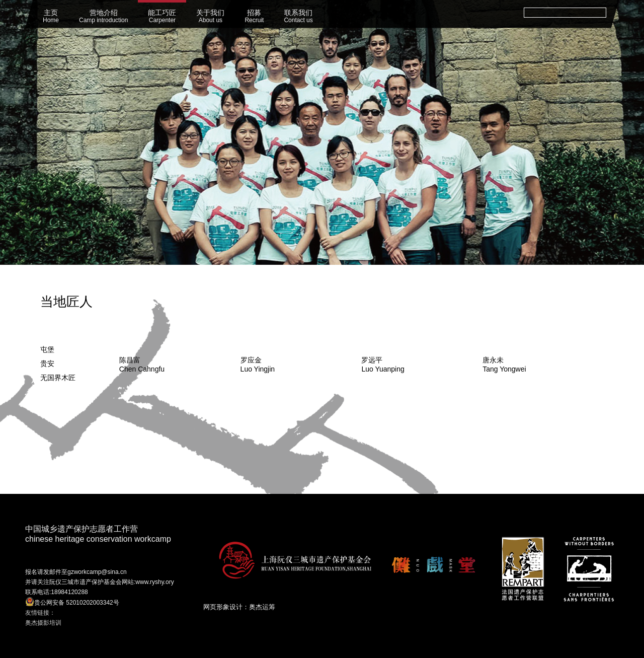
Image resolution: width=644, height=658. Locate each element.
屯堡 (47, 349)
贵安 (47, 363)
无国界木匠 (58, 378)
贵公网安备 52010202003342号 (72, 602)
